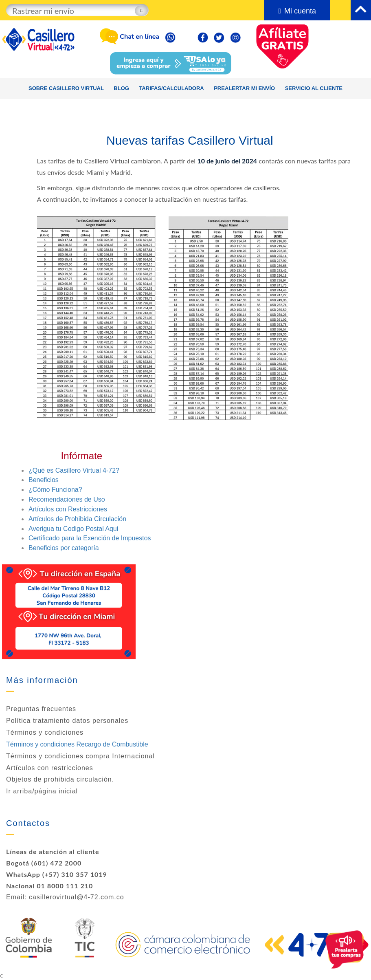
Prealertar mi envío (244, 88)
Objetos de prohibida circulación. (60, 779)
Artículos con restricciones (50, 768)
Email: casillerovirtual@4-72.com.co (65, 897)
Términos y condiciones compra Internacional (80, 756)
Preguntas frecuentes (41, 709)
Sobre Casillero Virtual (66, 88)
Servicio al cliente (314, 88)
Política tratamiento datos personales (67, 721)
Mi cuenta (297, 11)
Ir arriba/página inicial (42, 791)
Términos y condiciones (45, 732)
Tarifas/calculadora (171, 88)
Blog (121, 88)
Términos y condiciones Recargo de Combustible (77, 744)
